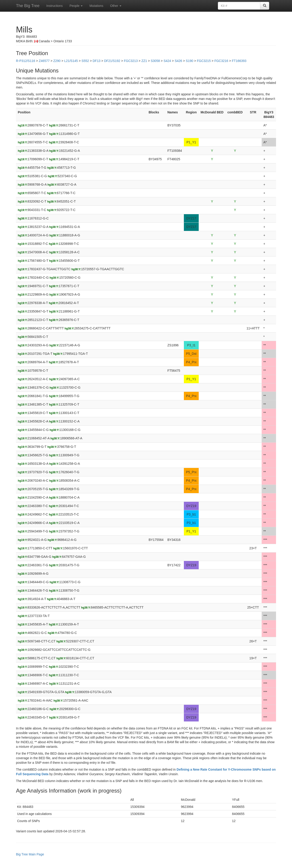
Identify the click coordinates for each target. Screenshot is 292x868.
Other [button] (116, 6)
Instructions (55, 6)
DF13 (96, 61)
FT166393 (239, 61)
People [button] (76, 6)
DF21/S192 (112, 61)
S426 (179, 61)
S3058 (155, 61)
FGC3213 (131, 61)
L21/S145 (71, 61)
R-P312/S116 (26, 61)
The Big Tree (28, 6)
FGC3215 (204, 61)
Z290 (57, 61)
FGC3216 (221, 61)
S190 (189, 61)
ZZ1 (144, 61)
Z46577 (44, 61)
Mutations (96, 6)
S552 (85, 61)
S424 (167, 61)
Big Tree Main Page (30, 854)
